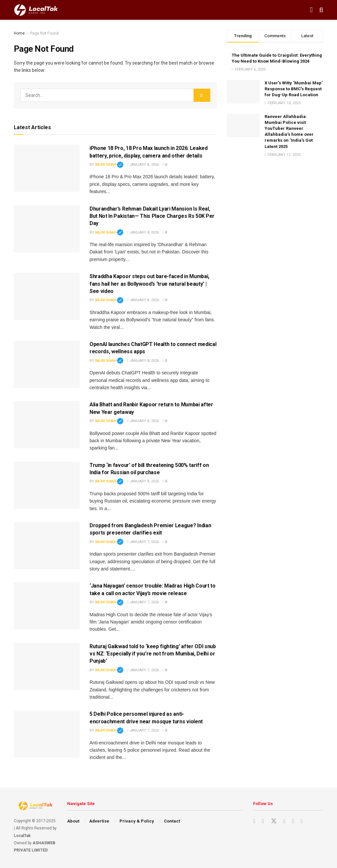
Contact (172, 821)
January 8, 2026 (143, 165)
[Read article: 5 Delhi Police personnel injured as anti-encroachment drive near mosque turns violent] (47, 734)
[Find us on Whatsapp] (302, 821)
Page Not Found (44, 33)
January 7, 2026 (143, 542)
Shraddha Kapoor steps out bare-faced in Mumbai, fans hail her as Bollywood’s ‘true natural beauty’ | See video (149, 284)
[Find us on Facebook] (285, 821)
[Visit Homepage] (36, 10)
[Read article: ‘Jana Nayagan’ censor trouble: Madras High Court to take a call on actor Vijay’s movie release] (47, 606)
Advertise (99, 821)
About (73, 821)
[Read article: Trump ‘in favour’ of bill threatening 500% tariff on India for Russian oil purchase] (47, 485)
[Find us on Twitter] (274, 821)
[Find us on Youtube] (254, 821)
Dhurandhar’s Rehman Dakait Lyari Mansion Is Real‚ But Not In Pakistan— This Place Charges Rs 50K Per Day (152, 216)
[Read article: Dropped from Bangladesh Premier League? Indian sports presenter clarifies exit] (47, 546)
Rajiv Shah (109, 165)
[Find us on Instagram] (263, 821)
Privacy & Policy (137, 821)
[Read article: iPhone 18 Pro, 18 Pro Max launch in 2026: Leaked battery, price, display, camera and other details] (47, 168)
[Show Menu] (311, 10)
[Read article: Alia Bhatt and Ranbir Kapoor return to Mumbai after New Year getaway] (47, 425)
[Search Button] (321, 10)
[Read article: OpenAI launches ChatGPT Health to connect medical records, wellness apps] (47, 364)
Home (19, 33)
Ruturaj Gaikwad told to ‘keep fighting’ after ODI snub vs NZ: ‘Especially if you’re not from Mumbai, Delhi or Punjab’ (153, 654)
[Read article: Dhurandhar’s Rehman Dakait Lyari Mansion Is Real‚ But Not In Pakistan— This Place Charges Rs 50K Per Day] (47, 229)
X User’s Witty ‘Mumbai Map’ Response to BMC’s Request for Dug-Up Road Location (294, 89)
